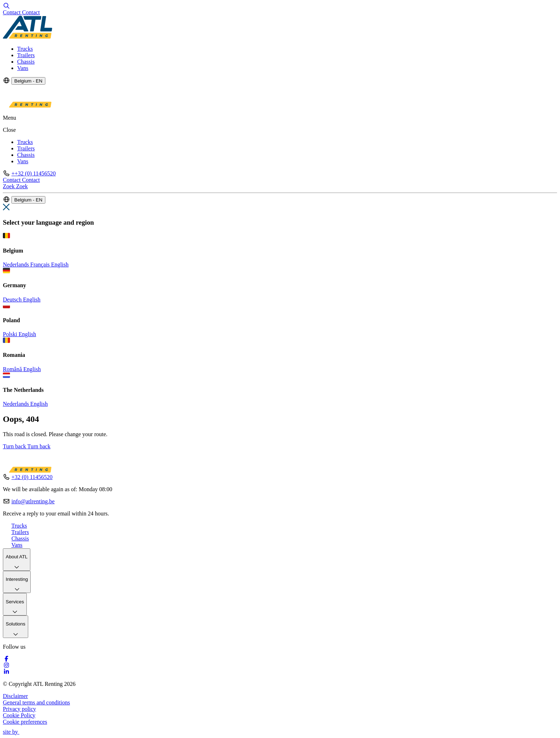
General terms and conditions (36, 702)
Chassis (26, 62)
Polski (11, 334)
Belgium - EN (28, 81)
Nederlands (17, 265)
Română (13, 369)
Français (41, 265)
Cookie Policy (19, 715)
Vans (23, 68)
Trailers (26, 55)
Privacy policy (19, 709)
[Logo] (27, 37)
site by (14, 732)
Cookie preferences (25, 722)
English (60, 265)
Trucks (25, 49)
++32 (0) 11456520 (34, 173)
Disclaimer (15, 696)
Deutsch (13, 300)
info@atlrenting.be (33, 501)
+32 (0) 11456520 (32, 477)
